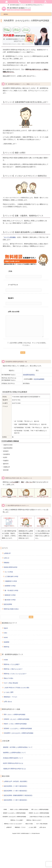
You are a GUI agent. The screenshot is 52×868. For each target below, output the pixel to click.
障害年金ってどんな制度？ (12, 664)
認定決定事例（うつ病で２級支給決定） (16, 786)
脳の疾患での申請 (10, 600)
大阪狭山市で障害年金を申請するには (14, 769)
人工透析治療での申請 (11, 576)
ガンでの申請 (9, 572)
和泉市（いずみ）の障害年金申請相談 (15, 724)
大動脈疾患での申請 (11, 581)
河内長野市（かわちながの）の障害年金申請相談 (19, 733)
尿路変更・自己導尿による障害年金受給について (18, 747)
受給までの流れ (9, 678)
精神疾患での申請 (10, 595)
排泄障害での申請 (10, 586)
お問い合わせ (8, 702)
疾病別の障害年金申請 (11, 567)
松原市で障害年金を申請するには (13, 763)
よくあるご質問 (9, 692)
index (6, 633)
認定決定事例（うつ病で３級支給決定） (16, 791)
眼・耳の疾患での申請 (11, 590)
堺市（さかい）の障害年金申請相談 (15, 714)
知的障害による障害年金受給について (14, 753)
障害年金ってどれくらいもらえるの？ (15, 674)
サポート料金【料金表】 (11, 683)
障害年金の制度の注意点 (11, 609)
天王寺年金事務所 (39, 379)
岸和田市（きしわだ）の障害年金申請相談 (17, 719)
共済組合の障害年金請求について (13, 758)
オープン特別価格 (10, 237)
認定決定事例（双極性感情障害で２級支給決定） (19, 795)
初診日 (6, 628)
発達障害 (7, 642)
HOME (6, 660)
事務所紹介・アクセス (11, 697)
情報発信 (7, 563)
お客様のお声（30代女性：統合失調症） (16, 781)
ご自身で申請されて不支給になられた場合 (17, 688)
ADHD (6, 637)
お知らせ (7, 558)
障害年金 (7, 647)
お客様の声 (7, 553)
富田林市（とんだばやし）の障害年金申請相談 (18, 728)
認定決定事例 (8, 604)
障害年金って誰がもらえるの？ (13, 669)
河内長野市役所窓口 (29, 375)
